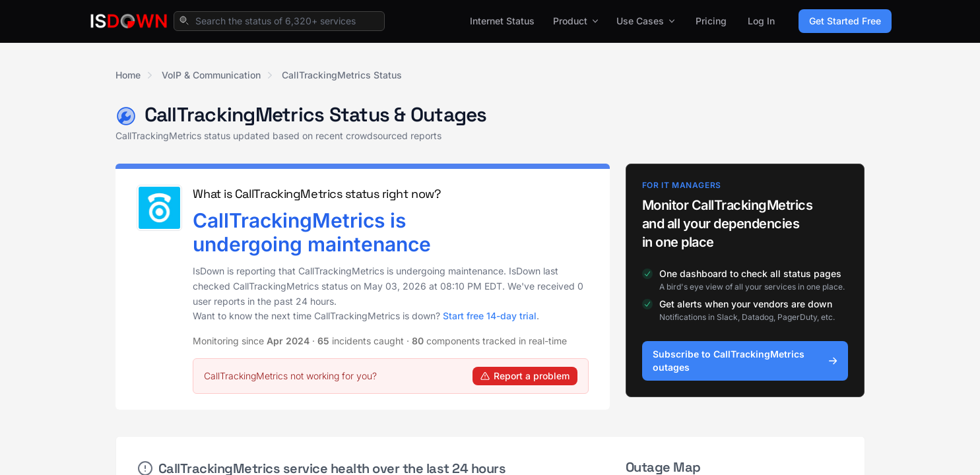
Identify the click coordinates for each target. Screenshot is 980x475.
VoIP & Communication (211, 75)
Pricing (711, 21)
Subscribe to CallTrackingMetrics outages (745, 361)
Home (128, 75)
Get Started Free (845, 21)
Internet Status (502, 21)
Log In (761, 21)
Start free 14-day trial (490, 316)
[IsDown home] (129, 21)
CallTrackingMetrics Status (342, 75)
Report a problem (525, 376)
